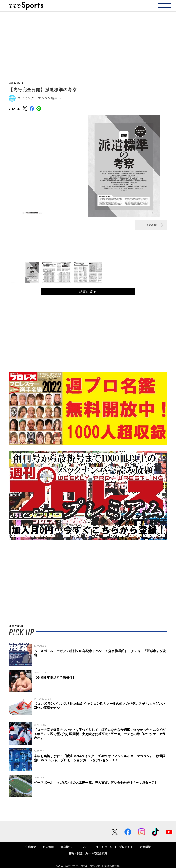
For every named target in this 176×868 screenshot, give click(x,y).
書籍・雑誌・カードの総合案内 (88, 853)
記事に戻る (88, 292)
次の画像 (151, 225)
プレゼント (126, 847)
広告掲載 (48, 847)
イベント (84, 847)
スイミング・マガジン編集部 (39, 98)
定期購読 (145, 847)
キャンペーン (104, 847)
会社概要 (30, 847)
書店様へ (66, 847)
